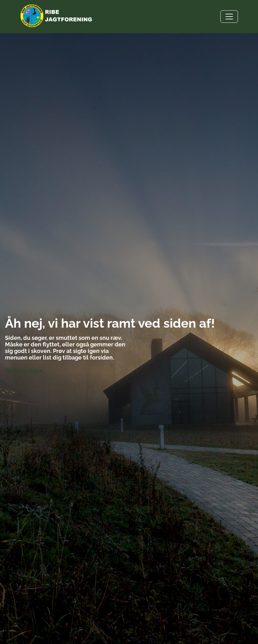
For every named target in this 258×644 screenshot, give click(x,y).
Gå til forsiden (24, 371)
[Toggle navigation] (229, 17)
